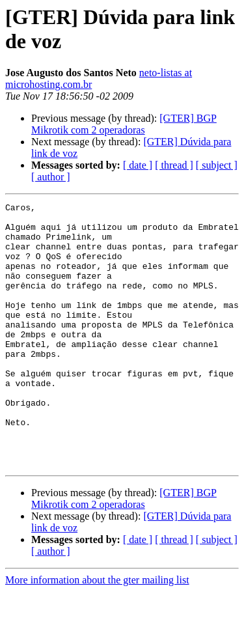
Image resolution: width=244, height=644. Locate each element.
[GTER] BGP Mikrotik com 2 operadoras (124, 124)
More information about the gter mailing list (97, 633)
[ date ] (138, 165)
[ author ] (51, 177)
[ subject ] (217, 165)
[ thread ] (174, 165)
